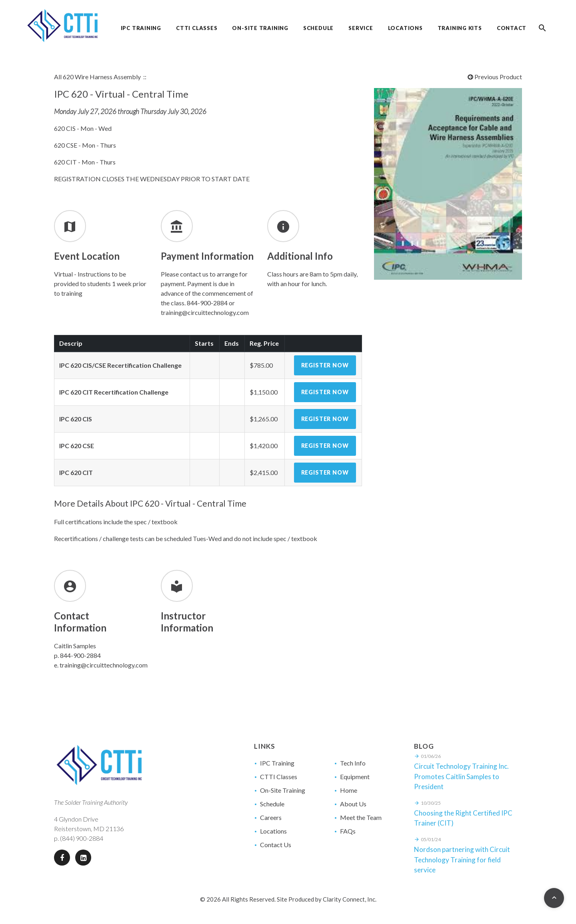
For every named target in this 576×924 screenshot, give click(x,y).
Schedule (272, 804)
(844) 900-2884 (82, 838)
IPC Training (277, 763)
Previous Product (495, 77)
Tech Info (353, 763)
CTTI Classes (279, 777)
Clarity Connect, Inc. (350, 899)
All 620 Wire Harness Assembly (97, 77)
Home (349, 790)
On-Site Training (283, 790)
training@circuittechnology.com (104, 665)
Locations (273, 831)
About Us (353, 804)
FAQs (348, 831)
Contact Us (276, 845)
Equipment (355, 777)
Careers (271, 817)
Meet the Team (361, 817)
